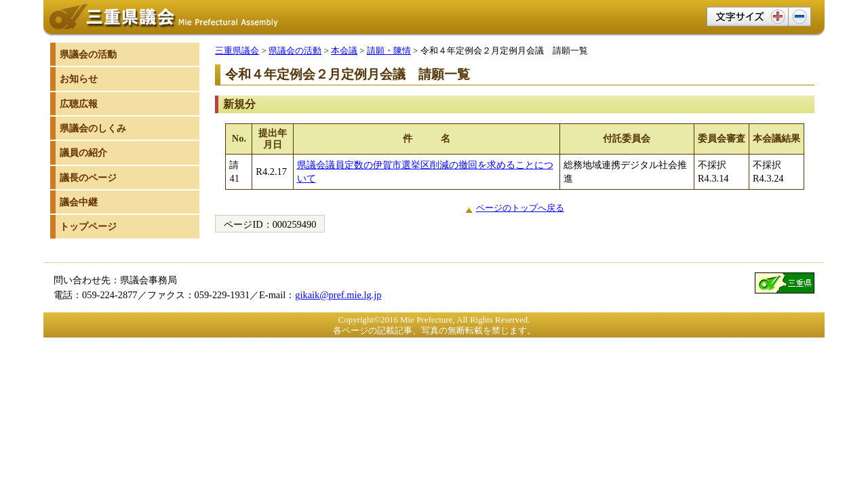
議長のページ (88, 178)
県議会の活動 (295, 50)
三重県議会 (237, 50)
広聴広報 (79, 104)
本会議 (344, 50)
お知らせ (79, 79)
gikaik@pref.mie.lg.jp (338, 295)
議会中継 (79, 202)
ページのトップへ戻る (520, 208)
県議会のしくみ (93, 128)
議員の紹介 (83, 152)
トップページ (88, 226)
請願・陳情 (389, 50)
